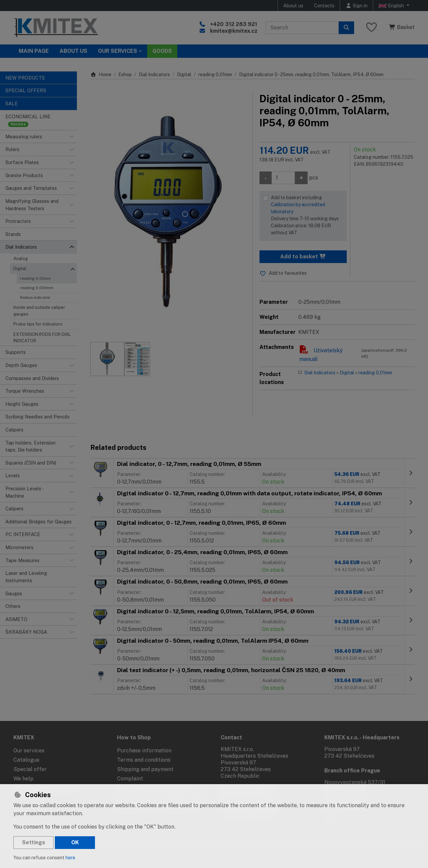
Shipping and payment (145, 769)
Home (101, 75)
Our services (29, 751)
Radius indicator (35, 297)
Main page (34, 51)
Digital (20, 269)
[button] (72, 137)
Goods (162, 51)
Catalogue (26, 760)
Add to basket (303, 257)
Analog (21, 259)
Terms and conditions (144, 760)
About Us (73, 51)
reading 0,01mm (35, 278)
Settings (34, 842)
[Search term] (302, 28)
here (70, 858)
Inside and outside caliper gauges (39, 311)
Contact (231, 737)
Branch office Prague (352, 771)
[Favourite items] (371, 28)
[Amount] (283, 178)
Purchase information (144, 751)
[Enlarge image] (168, 214)
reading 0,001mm (37, 288)
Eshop (125, 75)
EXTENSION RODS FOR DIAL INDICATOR (42, 338)
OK (75, 842)
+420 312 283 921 (234, 24)
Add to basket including (307, 216)
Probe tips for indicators (38, 324)
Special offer (30, 769)
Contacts (324, 6)
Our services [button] (118, 51)
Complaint (130, 779)
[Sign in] (356, 6)
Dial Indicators (154, 75)
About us (293, 6)
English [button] (392, 6)
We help (23, 779)
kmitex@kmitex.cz (234, 31)
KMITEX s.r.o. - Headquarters (362, 737)
